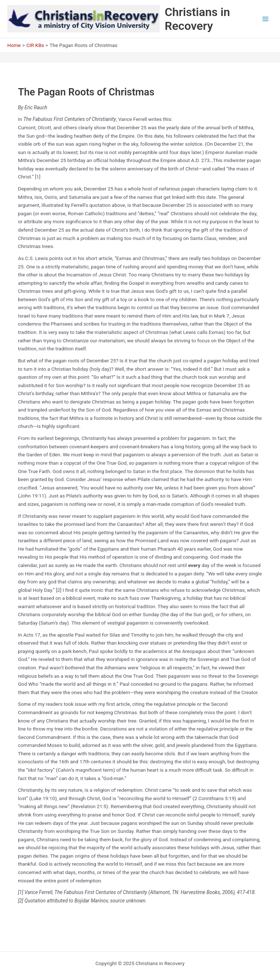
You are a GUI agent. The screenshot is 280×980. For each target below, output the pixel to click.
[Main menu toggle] (266, 19)
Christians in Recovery (197, 19)
